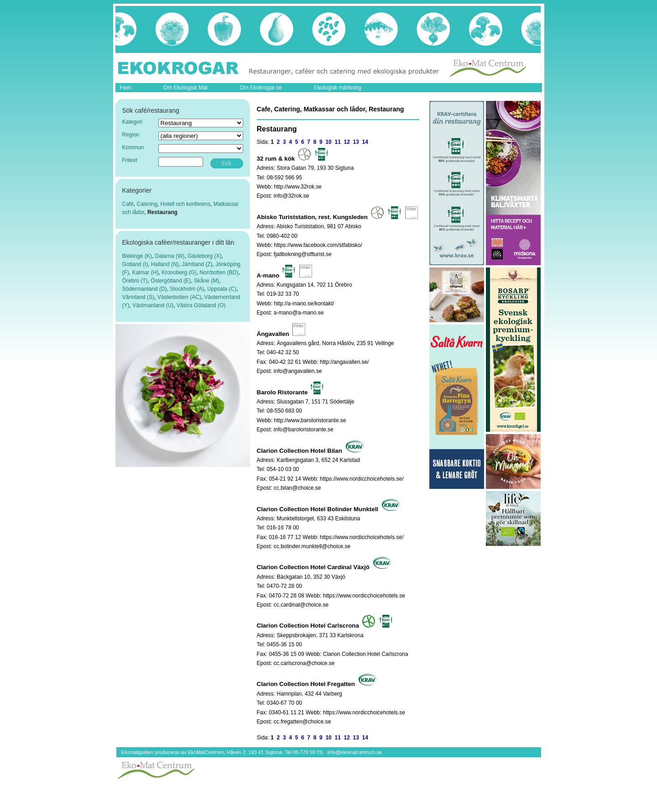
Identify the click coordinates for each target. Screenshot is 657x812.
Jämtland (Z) (197, 264)
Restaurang (162, 212)
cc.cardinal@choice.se (301, 605)
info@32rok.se (292, 196)
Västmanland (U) (153, 305)
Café (128, 204)
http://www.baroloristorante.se (310, 420)
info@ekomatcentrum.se (354, 752)
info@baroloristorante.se (304, 430)
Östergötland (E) (171, 281)
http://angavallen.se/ (344, 362)
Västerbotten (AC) (179, 297)
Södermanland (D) (145, 289)
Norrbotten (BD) (219, 272)
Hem (126, 88)
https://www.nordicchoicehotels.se (364, 596)
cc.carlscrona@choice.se (304, 663)
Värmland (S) (138, 297)
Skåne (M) (206, 281)
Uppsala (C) (222, 289)
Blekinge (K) (137, 256)
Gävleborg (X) (205, 256)
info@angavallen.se (298, 371)
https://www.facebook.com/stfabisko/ (318, 245)
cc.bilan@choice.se (297, 488)
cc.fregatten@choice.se (302, 722)
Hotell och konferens (185, 204)
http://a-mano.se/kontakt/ (304, 304)
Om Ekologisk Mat (185, 88)
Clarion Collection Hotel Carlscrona (366, 654)
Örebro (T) (135, 281)
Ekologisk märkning (338, 88)
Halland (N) (165, 264)
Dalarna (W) (170, 256)
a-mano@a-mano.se (299, 313)
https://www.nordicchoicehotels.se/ (362, 479)
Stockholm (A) (187, 289)
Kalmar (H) (146, 272)
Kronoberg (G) (179, 272)
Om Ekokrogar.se (261, 88)
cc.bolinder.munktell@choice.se (312, 546)
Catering (147, 204)
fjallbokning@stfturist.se (303, 254)
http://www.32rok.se (298, 187)
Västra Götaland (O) (201, 305)
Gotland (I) (135, 264)
